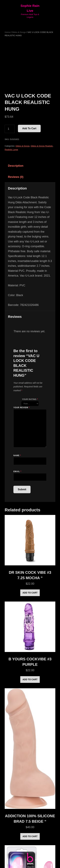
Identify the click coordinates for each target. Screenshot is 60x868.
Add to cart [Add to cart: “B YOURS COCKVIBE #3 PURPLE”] (30, 679)
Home (7, 32)
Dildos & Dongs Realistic (42, 146)
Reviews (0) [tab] (16, 177)
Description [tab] (16, 166)
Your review (22, 408)
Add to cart (29, 128)
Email (17, 471)
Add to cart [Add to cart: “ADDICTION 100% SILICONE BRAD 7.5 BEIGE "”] (30, 836)
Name (17, 455)
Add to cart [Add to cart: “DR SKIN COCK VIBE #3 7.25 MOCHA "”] (30, 593)
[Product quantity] (10, 129)
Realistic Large (11, 150)
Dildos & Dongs (19, 32)
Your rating (30, 399)
